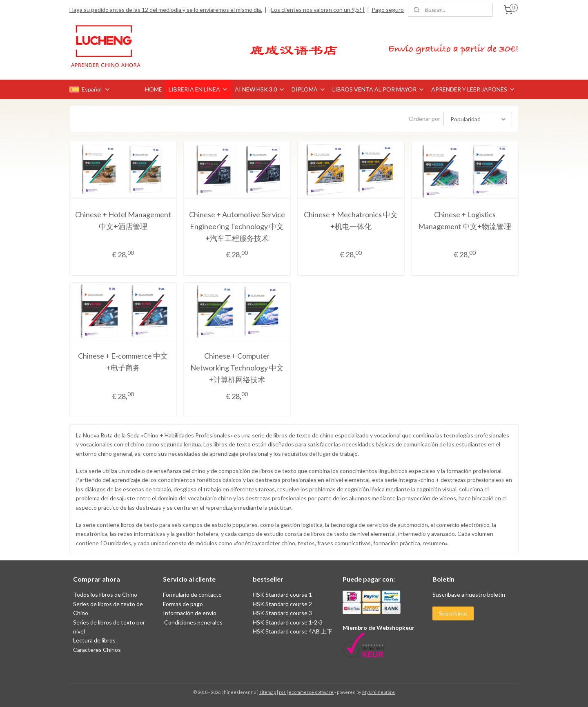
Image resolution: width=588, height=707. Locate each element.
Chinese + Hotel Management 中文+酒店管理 (123, 220)
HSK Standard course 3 (282, 613)
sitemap (268, 692)
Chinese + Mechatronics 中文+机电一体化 (351, 220)
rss (282, 692)
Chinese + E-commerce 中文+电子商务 (123, 362)
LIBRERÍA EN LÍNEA (198, 89)
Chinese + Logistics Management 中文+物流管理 (465, 220)
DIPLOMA (309, 89)
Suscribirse (453, 613)
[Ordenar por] (478, 119)
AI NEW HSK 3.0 (260, 89)
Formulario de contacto (192, 594)
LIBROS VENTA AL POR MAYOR (379, 89)
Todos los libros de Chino (105, 594)
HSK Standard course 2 (283, 604)
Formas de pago (183, 604)
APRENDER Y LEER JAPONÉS (473, 89)
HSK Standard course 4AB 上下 (293, 631)
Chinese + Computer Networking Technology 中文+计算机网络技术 (237, 368)
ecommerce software (311, 692)
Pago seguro (388, 10)
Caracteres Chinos (97, 650)
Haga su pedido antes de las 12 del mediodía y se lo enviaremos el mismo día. (166, 10)
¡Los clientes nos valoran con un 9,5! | (317, 10)
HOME (154, 89)
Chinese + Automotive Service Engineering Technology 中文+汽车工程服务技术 (237, 226)
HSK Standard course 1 (283, 594)
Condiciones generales (193, 622)
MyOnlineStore (379, 692)
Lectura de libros (94, 640)
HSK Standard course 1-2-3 (288, 622)
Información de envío (190, 613)
